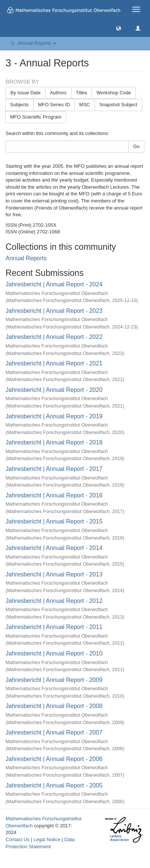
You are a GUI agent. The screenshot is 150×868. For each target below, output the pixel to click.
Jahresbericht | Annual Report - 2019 (54, 416)
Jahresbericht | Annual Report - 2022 (54, 337)
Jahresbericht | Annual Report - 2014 (54, 548)
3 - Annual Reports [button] (34, 43)
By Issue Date (25, 93)
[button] (119, 28)
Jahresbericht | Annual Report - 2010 (54, 653)
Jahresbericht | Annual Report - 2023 (54, 311)
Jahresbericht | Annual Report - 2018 (54, 442)
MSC (85, 105)
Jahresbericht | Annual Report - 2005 (54, 785)
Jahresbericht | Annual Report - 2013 (54, 574)
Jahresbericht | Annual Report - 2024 (54, 284)
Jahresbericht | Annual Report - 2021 (54, 363)
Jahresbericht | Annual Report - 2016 (54, 495)
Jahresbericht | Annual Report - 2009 (54, 680)
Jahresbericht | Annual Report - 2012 (54, 601)
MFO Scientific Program (36, 117)
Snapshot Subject (118, 105)
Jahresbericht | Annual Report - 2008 (54, 706)
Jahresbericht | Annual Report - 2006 (54, 759)
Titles (82, 93)
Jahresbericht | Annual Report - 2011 (54, 627)
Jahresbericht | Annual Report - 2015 (54, 521)
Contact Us (17, 839)
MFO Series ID (54, 105)
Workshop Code (114, 93)
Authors (58, 93)
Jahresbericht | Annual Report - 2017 (54, 469)
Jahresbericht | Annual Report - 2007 (54, 732)
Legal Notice (47, 839)
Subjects (19, 105)
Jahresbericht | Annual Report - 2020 (54, 390)
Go (136, 146)
